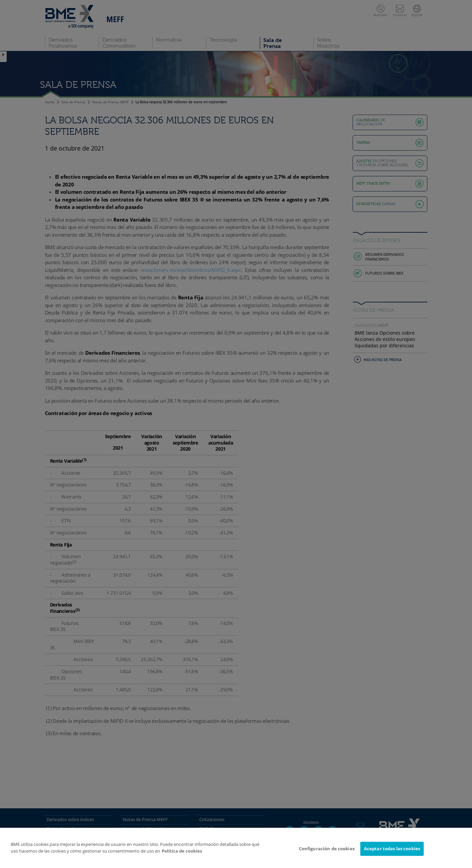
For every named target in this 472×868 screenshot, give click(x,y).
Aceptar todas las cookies (392, 849)
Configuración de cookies (327, 849)
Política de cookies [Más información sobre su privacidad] (182, 851)
